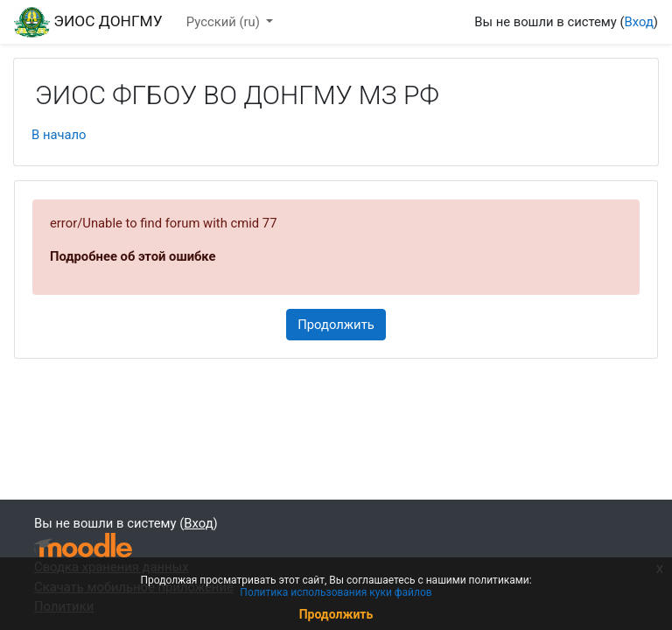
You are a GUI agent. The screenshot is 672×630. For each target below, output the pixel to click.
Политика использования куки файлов (336, 592)
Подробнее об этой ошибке (133, 256)
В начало (59, 135)
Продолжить (336, 325)
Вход (639, 22)
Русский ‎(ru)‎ (225, 22)
